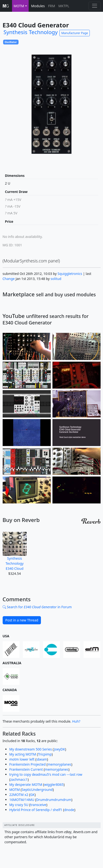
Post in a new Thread (22, 620)
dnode (69, 810)
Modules (38, 6)
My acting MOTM (23, 754)
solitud (56, 279)
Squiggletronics (70, 274)
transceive (38, 805)
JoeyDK (60, 749)
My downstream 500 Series (31, 749)
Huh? (76, 721)
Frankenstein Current (26, 769)
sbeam (42, 759)
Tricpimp (45, 754)
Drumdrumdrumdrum (54, 800)
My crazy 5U (19, 805)
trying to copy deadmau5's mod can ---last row (46, 774)
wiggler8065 (54, 784)
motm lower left (22, 759)
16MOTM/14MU (22, 800)
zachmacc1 (19, 779)
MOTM (15, 790)
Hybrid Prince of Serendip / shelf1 (36, 810)
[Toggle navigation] (94, 6)
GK (32, 795)
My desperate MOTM (26, 784)
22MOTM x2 (19, 795)
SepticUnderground (37, 790)
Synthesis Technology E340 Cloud (15, 551)
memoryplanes (59, 764)
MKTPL (64, 6)
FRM (52, 6)
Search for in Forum (37, 607)
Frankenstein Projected (28, 764)
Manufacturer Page (75, 33)
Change (9, 279)
